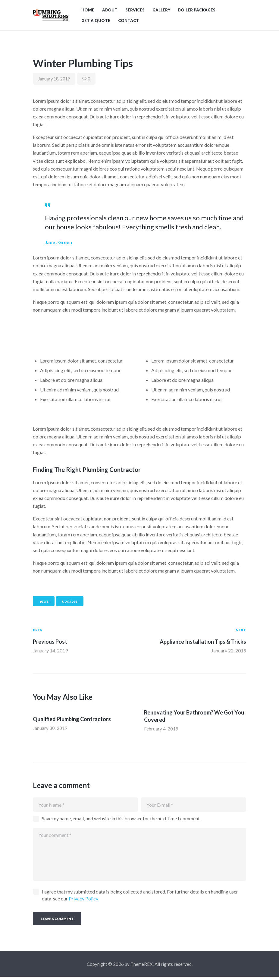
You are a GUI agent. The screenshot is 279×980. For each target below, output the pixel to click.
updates (70, 604)
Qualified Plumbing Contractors (72, 722)
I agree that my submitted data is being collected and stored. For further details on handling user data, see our (140, 898)
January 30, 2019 (50, 731)
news (44, 604)
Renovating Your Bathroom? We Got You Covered (194, 719)
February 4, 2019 (161, 731)
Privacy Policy (83, 902)
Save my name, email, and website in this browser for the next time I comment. (121, 822)
